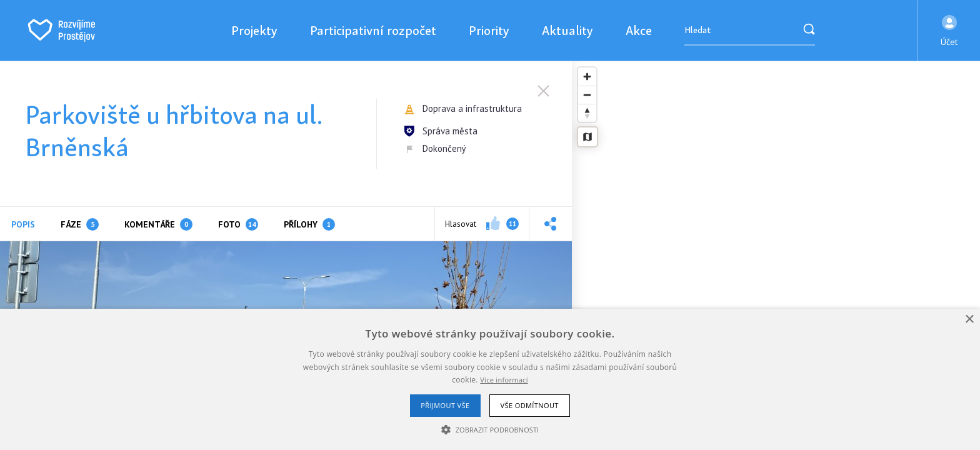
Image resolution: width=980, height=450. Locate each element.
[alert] (490, 379)
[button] (949, 31)
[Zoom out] (587, 95)
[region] (776, 256)
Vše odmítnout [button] (530, 405)
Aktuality (567, 30)
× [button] (969, 320)
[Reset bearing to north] (587, 113)
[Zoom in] (587, 77)
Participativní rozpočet (373, 30)
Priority (489, 30)
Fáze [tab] (80, 224)
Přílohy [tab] (309, 224)
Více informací (504, 380)
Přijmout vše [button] (445, 405)
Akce (639, 30)
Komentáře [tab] (158, 224)
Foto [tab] (238, 224)
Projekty (254, 30)
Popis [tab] (23, 224)
